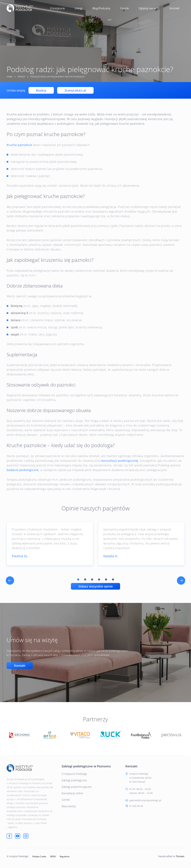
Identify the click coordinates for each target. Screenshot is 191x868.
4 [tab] (99, 579)
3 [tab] (92, 579)
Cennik (124, 8)
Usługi (79, 8)
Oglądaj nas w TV (149, 8)
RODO (53, 856)
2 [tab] (85, 579)
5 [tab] (106, 579)
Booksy (41, 90)
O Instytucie (57, 8)
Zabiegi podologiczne (74, 780)
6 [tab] (113, 579)
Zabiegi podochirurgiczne (77, 787)
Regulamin (65, 856)
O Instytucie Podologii (74, 774)
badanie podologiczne (23, 470)
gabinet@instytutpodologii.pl (145, 800)
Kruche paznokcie (19, 145)
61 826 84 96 (136, 806)
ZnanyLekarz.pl (75, 90)
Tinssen (180, 856)
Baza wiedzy (69, 806)
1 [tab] (78, 579)
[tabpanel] (50, 544)
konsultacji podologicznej (120, 461)
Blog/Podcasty (101, 8)
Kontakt (175, 8)
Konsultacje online (72, 793)
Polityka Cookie (39, 856)
